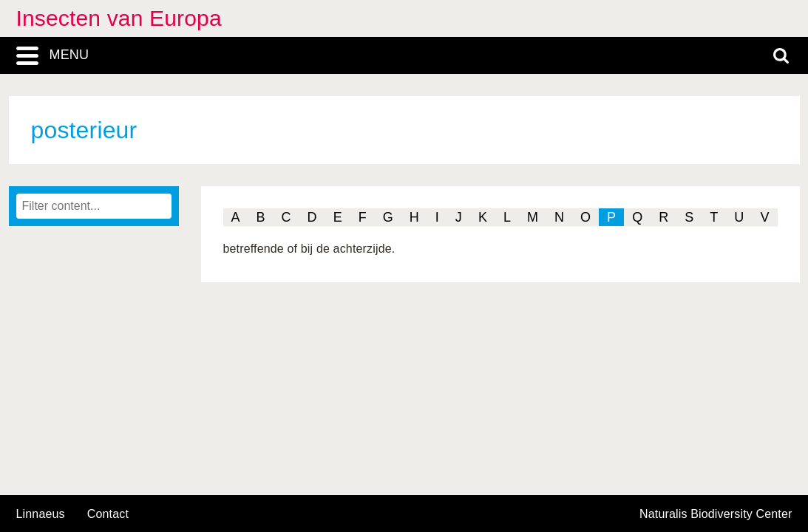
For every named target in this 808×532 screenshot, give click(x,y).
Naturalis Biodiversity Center (716, 514)
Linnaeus (41, 514)
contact (108, 514)
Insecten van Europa (119, 18)
